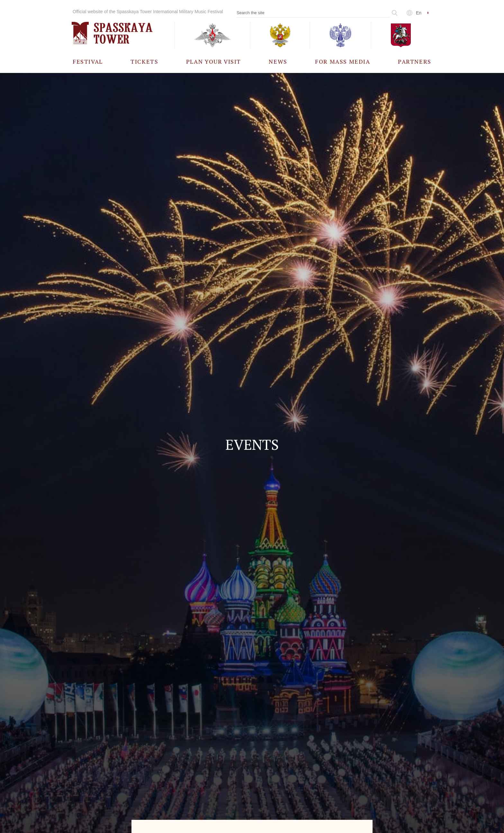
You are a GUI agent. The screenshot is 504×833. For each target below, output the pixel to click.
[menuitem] (88, 61)
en (419, 13)
